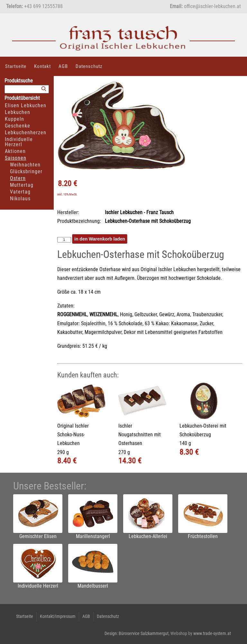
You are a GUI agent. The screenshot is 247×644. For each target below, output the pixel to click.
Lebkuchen (18, 112)
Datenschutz (89, 66)
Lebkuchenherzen (26, 133)
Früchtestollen (203, 536)
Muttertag (22, 185)
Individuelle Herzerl (19, 142)
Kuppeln (14, 119)
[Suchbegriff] (27, 89)
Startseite (16, 66)
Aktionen (15, 151)
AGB (63, 66)
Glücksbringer (26, 171)
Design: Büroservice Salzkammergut (137, 633)
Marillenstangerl (93, 536)
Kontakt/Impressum (58, 616)
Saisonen (16, 158)
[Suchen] (44, 89)
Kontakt (42, 66)
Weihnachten (25, 165)
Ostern (18, 178)
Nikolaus (20, 199)
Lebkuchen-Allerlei (148, 536)
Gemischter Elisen (38, 536)
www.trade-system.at (212, 633)
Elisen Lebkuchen (26, 105)
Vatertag (20, 192)
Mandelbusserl (93, 586)
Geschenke (18, 126)
